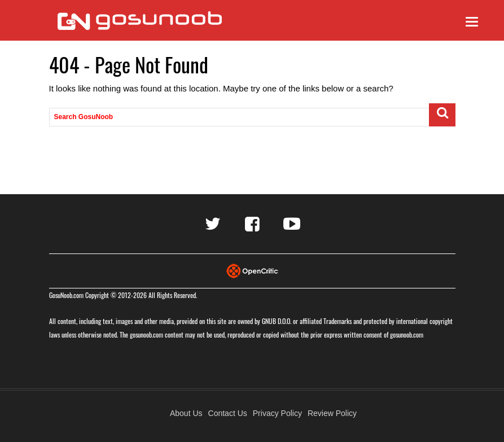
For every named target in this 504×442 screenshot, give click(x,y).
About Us (186, 413)
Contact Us (228, 413)
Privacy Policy (277, 413)
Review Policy (332, 413)
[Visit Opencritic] (252, 270)
